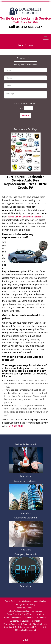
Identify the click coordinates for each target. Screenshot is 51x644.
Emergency (14, 621)
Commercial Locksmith (26, 481)
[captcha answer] (28, 108)
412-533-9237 (32, 27)
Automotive (42, 618)
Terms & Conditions (12, 624)
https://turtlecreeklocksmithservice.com (26, 611)
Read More (26, 476)
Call (26, 640)
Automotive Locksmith (26, 518)
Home (20, 45)
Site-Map (37, 624)
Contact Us (37, 621)
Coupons (26, 621)
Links (45, 624)
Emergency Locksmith (26, 554)
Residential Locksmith (26, 444)
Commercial (29, 618)
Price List (27, 624)
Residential (16, 618)
